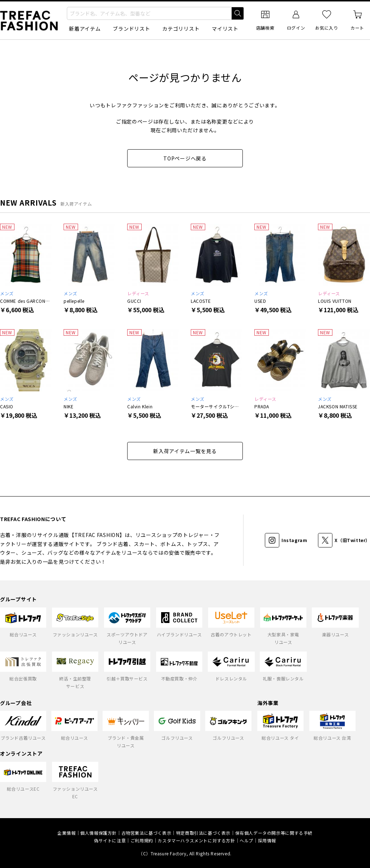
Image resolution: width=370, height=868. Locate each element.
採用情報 (267, 840)
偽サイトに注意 (110, 840)
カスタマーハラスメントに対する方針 (196, 840)
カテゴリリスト (181, 29)
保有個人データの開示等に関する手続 (274, 833)
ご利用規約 (142, 840)
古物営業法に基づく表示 (147, 833)
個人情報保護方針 (98, 833)
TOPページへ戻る (185, 158)
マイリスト (225, 29)
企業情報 (66, 833)
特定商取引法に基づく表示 (203, 833)
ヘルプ (246, 840)
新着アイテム (85, 29)
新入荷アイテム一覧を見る (185, 451)
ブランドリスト (131, 29)
